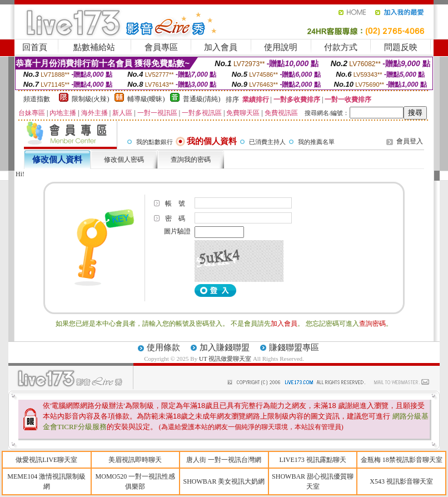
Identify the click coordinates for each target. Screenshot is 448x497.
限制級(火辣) (91, 99)
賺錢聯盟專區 (294, 347)
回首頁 (35, 47)
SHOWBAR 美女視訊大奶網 (224, 481)
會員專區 (161, 47)
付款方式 (341, 47)
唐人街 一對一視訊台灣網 (224, 460)
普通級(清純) (202, 99)
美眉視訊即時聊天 (135, 460)
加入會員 (221, 47)
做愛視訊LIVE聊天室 (46, 460)
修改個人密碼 (124, 160)
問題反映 (401, 47)
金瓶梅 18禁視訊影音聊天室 (402, 460)
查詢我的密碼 (191, 160)
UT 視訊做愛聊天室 (225, 359)
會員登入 (410, 141)
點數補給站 (94, 47)
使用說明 (281, 47)
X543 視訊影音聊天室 (401, 481)
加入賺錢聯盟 (225, 347)
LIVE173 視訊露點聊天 (312, 460)
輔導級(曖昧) (146, 99)
